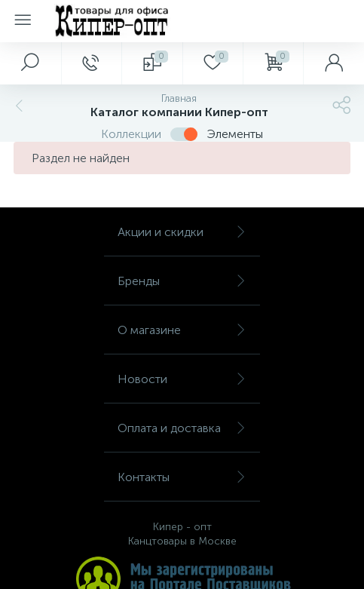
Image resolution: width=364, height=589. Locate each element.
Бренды (182, 281)
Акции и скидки (182, 232)
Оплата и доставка (182, 428)
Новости (182, 379)
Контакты (182, 477)
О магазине (182, 330)
